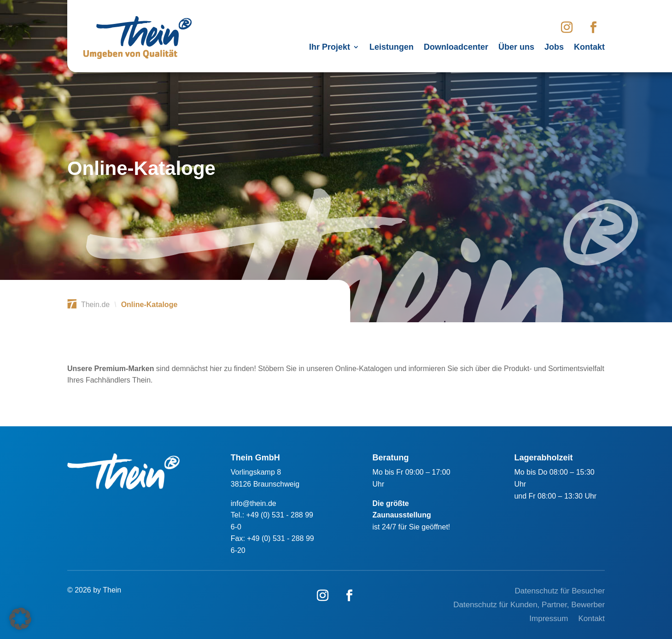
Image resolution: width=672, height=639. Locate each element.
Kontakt (589, 48)
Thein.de (95, 305)
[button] (20, 619)
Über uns (516, 48)
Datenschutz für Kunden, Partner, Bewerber (529, 605)
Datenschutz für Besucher (560, 592)
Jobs (554, 48)
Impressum (549, 619)
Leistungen (392, 48)
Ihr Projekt (330, 48)
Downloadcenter (456, 48)
